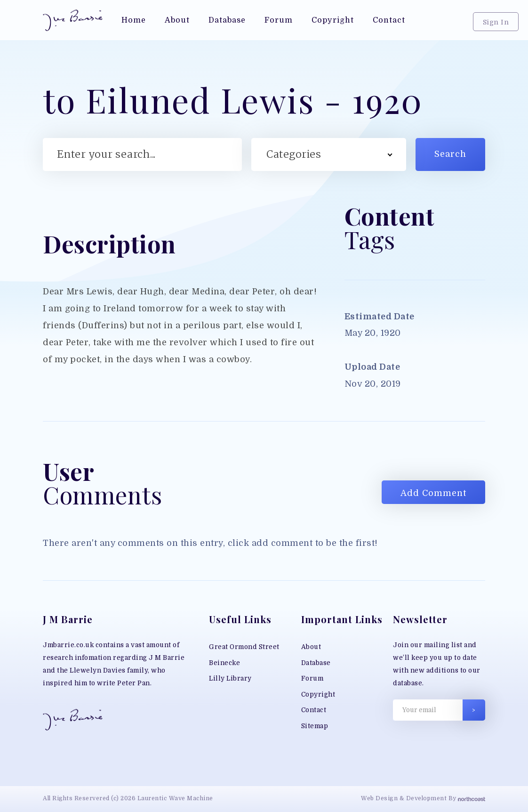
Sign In (496, 22)
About (311, 647)
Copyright (318, 694)
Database (316, 663)
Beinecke (224, 663)
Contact (314, 710)
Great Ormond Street (244, 647)
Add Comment (433, 493)
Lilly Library (230, 678)
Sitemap (315, 726)
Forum (312, 678)
